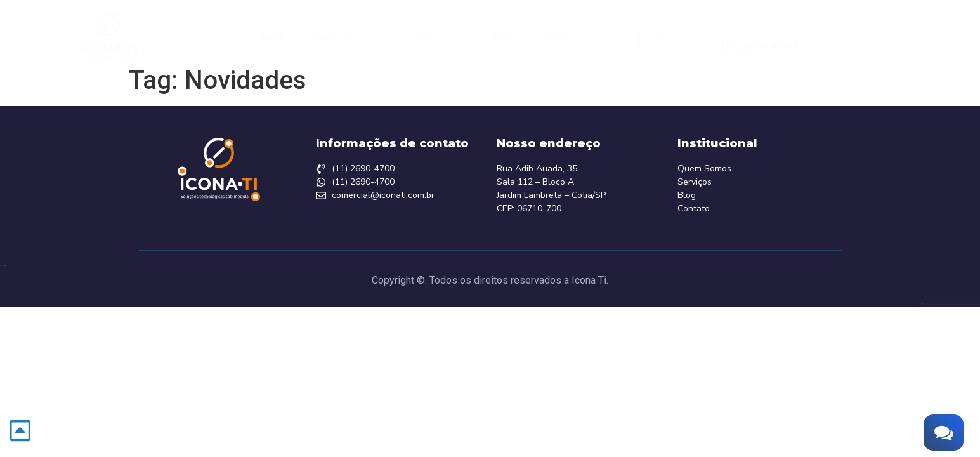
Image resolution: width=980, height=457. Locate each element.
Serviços (438, 37)
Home (271, 37)
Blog (501, 37)
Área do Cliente (872, 37)
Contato (554, 37)
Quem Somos (348, 37)
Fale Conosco (748, 31)
